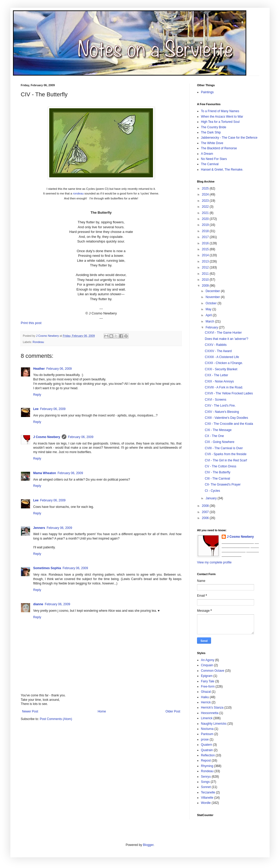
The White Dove (212, 143)
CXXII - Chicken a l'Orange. (224, 363)
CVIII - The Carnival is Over (224, 448)
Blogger (148, 845)
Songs (205, 782)
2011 (206, 274)
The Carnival (210, 164)
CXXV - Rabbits (216, 345)
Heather (39, 369)
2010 (206, 280)
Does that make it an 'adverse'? (226, 339)
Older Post (173, 711)
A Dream (207, 154)
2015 (206, 249)
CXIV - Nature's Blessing (222, 412)
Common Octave (213, 671)
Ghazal (206, 692)
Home (102, 711)
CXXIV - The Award (218, 351)
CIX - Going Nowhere (220, 442)
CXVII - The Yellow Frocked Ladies (229, 393)
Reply (37, 395)
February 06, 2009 (59, 369)
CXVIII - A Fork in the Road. (224, 387)
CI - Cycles (212, 491)
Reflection (208, 755)
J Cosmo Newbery (48, 336)
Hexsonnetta (210, 713)
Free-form (208, 687)
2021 (206, 213)
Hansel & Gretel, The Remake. (222, 170)
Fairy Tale (208, 681)
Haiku (205, 697)
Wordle (206, 803)
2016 (206, 243)
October (212, 303)
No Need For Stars (214, 159)
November (213, 297)
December (213, 291)
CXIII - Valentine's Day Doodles (226, 418)
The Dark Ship (211, 132)
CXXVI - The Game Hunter (223, 333)
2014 (206, 255)
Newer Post (30, 711)
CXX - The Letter (216, 375)
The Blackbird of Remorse (219, 148)
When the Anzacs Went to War (222, 117)
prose (205, 739)
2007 (206, 512)
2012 (206, 267)
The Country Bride (213, 127)
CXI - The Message (218, 430)
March (210, 321)
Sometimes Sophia (47, 568)
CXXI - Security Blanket (221, 369)
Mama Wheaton (45, 473)
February (212, 327)
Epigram (207, 676)
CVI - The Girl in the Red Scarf (226, 460)
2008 (206, 506)
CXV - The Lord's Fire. (220, 406)
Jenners (39, 528)
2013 (206, 261)
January (212, 498)
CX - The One (214, 436)
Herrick (206, 702)
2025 (206, 189)
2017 (206, 237)
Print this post (31, 323)
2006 (206, 518)
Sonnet (206, 787)
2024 (206, 194)
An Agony (208, 660)
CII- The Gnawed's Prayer (223, 485)
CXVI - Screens (216, 400)
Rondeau (38, 342)
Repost (206, 761)
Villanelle (207, 798)
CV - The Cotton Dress (220, 466)
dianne (38, 604)
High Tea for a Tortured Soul (220, 122)
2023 (206, 201)
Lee (36, 409)
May (209, 309)
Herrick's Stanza (212, 708)
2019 (206, 225)
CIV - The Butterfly (218, 472)
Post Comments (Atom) (56, 719)
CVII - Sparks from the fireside (226, 454)
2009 (206, 286)
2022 (206, 207)
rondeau (78, 193)
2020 (206, 219)
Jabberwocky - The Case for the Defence (229, 138)
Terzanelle (208, 792)
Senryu (206, 777)
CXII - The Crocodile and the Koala (229, 424)
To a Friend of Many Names (220, 111)
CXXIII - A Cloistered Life (222, 357)
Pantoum (207, 734)
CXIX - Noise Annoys (219, 381)
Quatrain (207, 750)
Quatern (206, 745)
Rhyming (207, 766)
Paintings (207, 92)
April (209, 315)
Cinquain (207, 665)
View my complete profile (214, 562)
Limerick (207, 718)
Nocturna (207, 729)
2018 (206, 231)
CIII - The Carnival (217, 479)
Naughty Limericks (214, 724)
